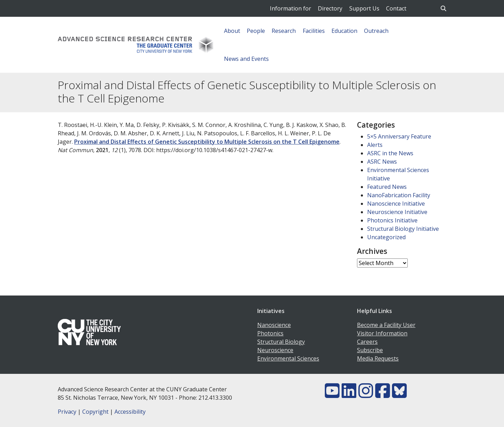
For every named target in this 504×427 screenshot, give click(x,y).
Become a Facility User (386, 325)
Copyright (95, 412)
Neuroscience (275, 350)
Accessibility (130, 412)
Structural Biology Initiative (403, 229)
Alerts (375, 145)
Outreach (376, 31)
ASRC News (382, 162)
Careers (367, 342)
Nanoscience (274, 325)
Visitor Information (382, 333)
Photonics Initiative (392, 220)
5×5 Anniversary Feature (399, 136)
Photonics (270, 333)
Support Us (364, 8)
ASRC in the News (390, 153)
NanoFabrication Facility (399, 195)
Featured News (387, 187)
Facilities (314, 31)
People (256, 31)
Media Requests (378, 358)
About (232, 31)
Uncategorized (386, 237)
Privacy (67, 412)
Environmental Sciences (288, 358)
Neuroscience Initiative (397, 212)
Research (284, 31)
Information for (290, 8)
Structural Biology (281, 342)
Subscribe (370, 350)
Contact (396, 8)
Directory (330, 8)
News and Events (246, 59)
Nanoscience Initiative (396, 204)
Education (344, 31)
